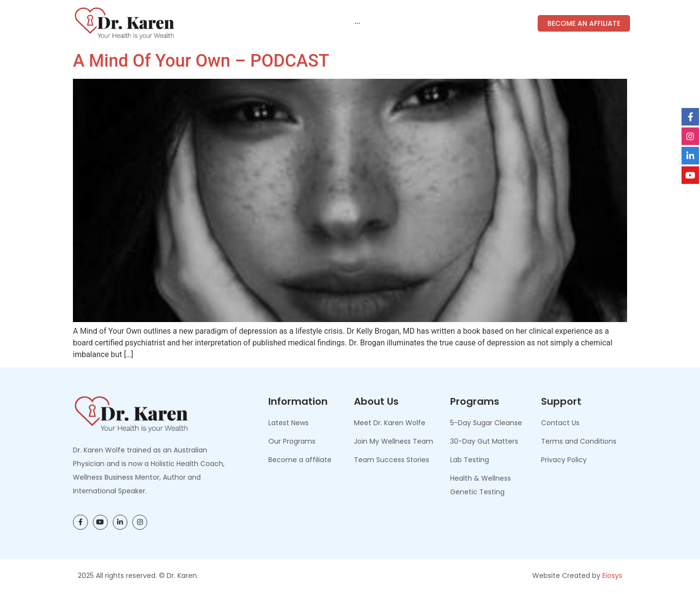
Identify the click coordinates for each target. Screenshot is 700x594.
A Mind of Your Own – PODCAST (201, 61)
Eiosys (612, 576)
